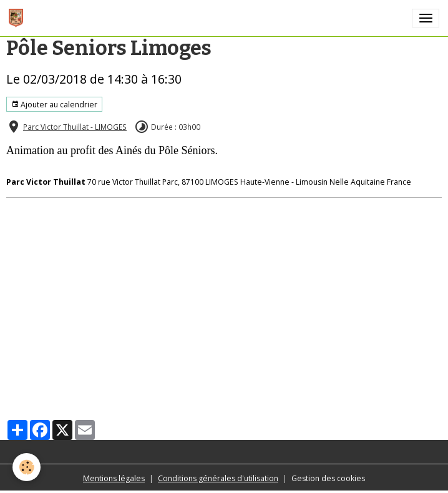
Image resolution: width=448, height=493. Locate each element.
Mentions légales (114, 478)
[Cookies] (27, 467)
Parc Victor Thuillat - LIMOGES (75, 127)
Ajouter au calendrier (54, 105)
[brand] (18, 18)
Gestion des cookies (328, 478)
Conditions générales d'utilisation (218, 478)
